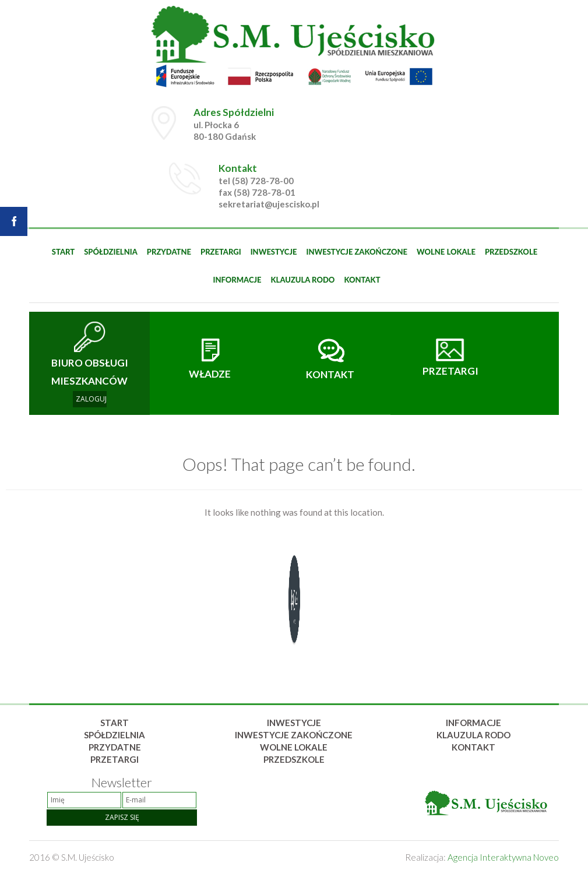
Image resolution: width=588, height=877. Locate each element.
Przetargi (221, 252)
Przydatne (169, 252)
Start (63, 252)
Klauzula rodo (303, 280)
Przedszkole (511, 252)
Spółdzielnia (111, 252)
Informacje (237, 280)
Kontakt (362, 280)
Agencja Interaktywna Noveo (503, 857)
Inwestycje (274, 252)
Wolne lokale (446, 252)
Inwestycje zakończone (357, 252)
